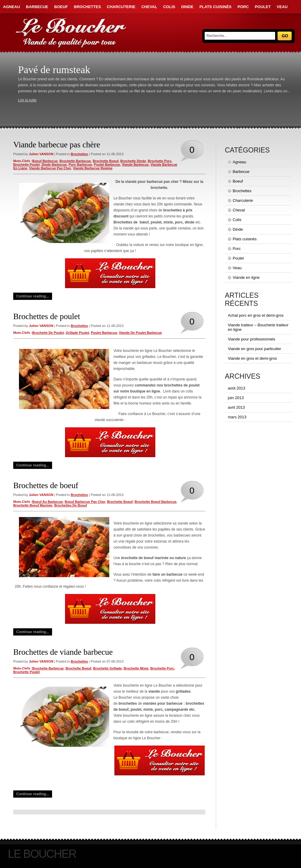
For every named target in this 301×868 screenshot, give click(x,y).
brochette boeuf (106, 161)
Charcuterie (121, 7)
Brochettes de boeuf (46, 485)
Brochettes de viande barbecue (63, 652)
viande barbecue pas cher (50, 168)
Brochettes (88, 7)
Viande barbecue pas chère (57, 145)
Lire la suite (27, 100)
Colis (169, 7)
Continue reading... (33, 296)
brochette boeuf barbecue (155, 502)
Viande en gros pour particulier (254, 349)
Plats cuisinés (215, 7)
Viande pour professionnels (251, 339)
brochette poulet (26, 165)
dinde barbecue (54, 165)
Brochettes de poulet (47, 316)
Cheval (149, 7)
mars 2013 (237, 417)
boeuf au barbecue (48, 502)
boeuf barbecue (45, 161)
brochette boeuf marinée (33, 505)
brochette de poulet (48, 333)
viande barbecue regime (93, 168)
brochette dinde (133, 161)
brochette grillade (107, 668)
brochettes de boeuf (71, 505)
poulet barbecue (107, 165)
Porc (243, 7)
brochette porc (160, 161)
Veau (282, 7)
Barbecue (37, 7)
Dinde (187, 7)
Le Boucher (42, 854)
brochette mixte (136, 668)
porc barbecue (80, 165)
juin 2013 (236, 398)
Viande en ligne (246, 277)
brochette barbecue (75, 161)
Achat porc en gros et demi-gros (256, 315)
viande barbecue (135, 165)
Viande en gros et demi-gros (252, 358)
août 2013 (237, 388)
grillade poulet (77, 333)
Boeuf (61, 7)
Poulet (263, 7)
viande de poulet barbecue (140, 333)
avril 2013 (236, 407)
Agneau (11, 7)
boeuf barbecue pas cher (85, 502)
